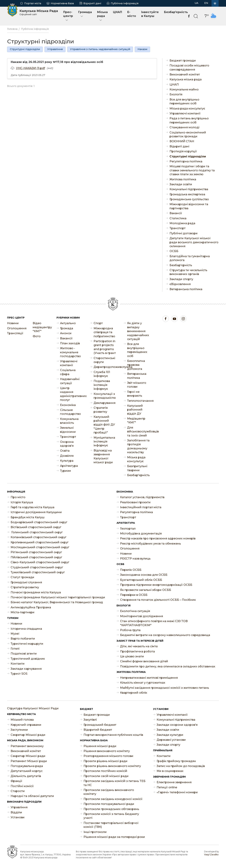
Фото (37, 336)
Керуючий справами (26, 725)
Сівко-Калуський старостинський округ (40, 562)
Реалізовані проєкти (135, 502)
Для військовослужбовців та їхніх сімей (139, 432)
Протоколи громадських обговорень (111, 809)
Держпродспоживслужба (105, 367)
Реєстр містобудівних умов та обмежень (151, 544)
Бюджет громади (183, 61)
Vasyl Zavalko (211, 855)
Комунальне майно (184, 89)
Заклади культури (170, 735)
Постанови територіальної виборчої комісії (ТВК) (111, 825)
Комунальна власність (69, 421)
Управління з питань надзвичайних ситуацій (100, 49)
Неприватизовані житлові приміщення (149, 678)
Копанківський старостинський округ (38, 537)
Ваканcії (176, 213)
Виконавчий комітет (185, 74)
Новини (13, 323)
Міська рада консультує (187, 108)
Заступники (19, 730)
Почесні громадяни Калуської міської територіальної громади (58, 597)
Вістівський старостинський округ (36, 527)
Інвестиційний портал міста (141, 507)
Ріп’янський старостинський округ (36, 552)
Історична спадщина (26, 629)
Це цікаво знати (132, 656)
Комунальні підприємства (189, 189)
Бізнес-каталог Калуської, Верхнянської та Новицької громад (57, 602)
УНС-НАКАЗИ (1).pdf (31, 68)
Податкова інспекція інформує (102, 385)
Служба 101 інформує (102, 374)
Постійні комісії (22, 786)
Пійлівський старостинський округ (36, 557)
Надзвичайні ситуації (70, 381)
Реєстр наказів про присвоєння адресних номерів (158, 538)
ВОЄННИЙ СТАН (182, 141)
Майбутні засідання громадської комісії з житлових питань (165, 688)
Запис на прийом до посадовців (181, 766)
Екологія (176, 94)
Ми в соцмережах (170, 771)
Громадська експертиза (187, 194)
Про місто (18, 497)
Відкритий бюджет (98, 730)
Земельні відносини (68, 430)
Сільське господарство (70, 412)
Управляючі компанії (185, 113)
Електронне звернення (174, 782)
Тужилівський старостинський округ (38, 572)
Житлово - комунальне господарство (70, 352)
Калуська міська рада (186, 79)
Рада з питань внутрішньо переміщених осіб (189, 120)
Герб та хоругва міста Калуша (32, 507)
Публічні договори (184, 233)
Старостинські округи (104, 360)
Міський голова (22, 720)
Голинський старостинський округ (37, 532)
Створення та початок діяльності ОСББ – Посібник (158, 600)
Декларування (105, 403)
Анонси (66, 333)
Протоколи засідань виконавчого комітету (109, 792)
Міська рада (102, 16)
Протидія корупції (183, 151)
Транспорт (178, 228)
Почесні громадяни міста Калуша (36, 592)
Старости (18, 791)
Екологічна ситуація (135, 611)
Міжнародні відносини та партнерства (189, 206)
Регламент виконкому (27, 746)
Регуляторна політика (186, 161)
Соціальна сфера (68, 372)
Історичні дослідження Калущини (36, 512)
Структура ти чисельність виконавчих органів (188, 272)
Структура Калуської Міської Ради (33, 708)
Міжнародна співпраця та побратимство (104, 332)
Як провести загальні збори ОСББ (146, 590)
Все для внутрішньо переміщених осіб (184, 101)
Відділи (16, 812)
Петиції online (167, 787)
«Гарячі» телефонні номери (177, 792)
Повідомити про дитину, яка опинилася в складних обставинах (168, 666)
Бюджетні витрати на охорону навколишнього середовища (165, 635)
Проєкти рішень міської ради (105, 761)
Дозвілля (67, 456)
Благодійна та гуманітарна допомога (190, 258)
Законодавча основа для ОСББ (144, 575)
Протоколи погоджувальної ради (109, 804)
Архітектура (69, 466)
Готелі (15, 649)
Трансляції (15, 333)
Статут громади (22, 577)
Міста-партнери (23, 612)
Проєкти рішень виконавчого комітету (112, 766)
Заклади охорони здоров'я (177, 725)
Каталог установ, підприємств (142, 497)
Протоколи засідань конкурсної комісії (113, 799)
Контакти (18, 664)
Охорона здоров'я (67, 444)
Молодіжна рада (182, 223)
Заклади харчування (26, 669)
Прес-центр (68, 16)
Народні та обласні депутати (32, 796)
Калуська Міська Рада (39, 12)
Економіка (68, 405)
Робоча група (130, 630)
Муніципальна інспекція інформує (104, 442)
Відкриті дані (92, 3)
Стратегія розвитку (101, 410)
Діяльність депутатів (26, 776)
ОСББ (174, 251)
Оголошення (16, 328)
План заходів (70, 343)
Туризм (66, 471)
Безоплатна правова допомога (136, 365)
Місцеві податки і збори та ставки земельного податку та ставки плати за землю (192, 170)
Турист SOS (19, 674)
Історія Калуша (22, 502)
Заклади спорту (181, 279)
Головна (12, 29)
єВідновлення (180, 284)
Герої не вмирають (135, 394)
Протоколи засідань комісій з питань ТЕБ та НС (115, 783)
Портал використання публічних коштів (113, 735)
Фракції (16, 781)
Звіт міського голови (137, 385)
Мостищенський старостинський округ (40, 547)
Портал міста (33, 3)
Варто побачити (23, 639)
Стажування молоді (184, 127)
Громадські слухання (26, 582)
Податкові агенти (24, 654)
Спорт (98, 323)
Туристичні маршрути (27, 644)
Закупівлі (90, 720)
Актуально (68, 323)
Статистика (178, 218)
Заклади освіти (181, 184)
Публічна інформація (125, 3)
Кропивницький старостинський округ (40, 542)
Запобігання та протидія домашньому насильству (138, 446)
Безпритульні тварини (137, 468)
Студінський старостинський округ (37, 567)
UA (196, 3)
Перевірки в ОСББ (134, 595)
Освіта (65, 451)
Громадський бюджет (100, 725)
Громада (85, 14)
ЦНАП (118, 12)
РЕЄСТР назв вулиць (135, 559)
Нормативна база (62, 3)
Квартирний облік (134, 693)
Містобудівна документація (141, 534)
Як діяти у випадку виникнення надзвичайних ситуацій (138, 331)
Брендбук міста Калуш (28, 517)
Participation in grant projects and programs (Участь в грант (105, 347)
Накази (142, 49)
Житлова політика (183, 179)
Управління (55, 49)
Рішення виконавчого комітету (107, 751)
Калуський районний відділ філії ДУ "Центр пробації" (104, 425)
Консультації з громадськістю (105, 396)
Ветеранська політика (186, 289)
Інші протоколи (95, 832)
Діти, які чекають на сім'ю (139, 646)
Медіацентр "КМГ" (136, 421)
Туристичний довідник (28, 659)
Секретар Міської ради (28, 735)
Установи (18, 817)
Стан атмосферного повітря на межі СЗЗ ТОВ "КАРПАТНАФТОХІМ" (154, 623)
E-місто (132, 14)
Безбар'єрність (176, 12)
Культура (67, 461)
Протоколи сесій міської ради (106, 776)
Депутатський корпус (27, 771)
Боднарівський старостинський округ (39, 522)
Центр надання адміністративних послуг (72, 394)
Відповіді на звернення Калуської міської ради (103, 456)
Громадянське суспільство (189, 199)
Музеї (15, 634)
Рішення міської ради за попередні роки (114, 837)
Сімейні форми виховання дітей (144, 661)
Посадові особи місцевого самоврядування (189, 67)
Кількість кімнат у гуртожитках (143, 683)
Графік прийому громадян (176, 761)
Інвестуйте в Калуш (150, 14)
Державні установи (171, 740)
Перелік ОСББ (131, 570)
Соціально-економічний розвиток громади (188, 134)
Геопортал (128, 529)
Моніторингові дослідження (142, 616)
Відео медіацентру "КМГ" (42, 327)
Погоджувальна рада (27, 766)
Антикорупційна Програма (31, 607)
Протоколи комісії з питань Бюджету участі (111, 816)
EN (206, 3)
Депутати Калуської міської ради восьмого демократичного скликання (194, 242)
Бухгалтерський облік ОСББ (141, 580)
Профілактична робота (137, 651)
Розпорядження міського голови (108, 756)
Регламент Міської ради (29, 761)
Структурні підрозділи (25, 49)
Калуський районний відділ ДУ (135, 410)
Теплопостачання (139, 401)
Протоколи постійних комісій (105, 771)
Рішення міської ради (100, 746)
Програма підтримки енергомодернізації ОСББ (156, 585)
